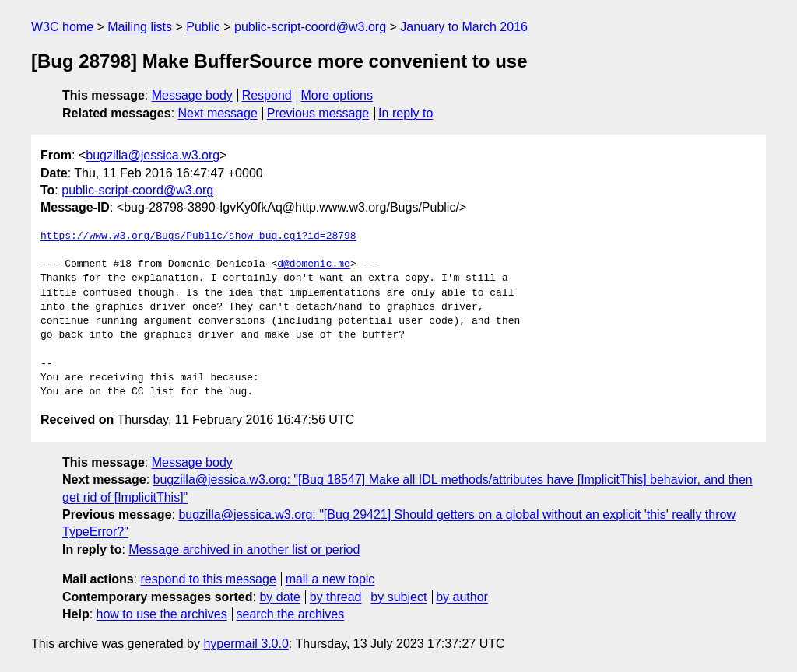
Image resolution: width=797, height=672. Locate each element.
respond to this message (208, 579)
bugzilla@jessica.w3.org (153, 155)
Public (203, 27)
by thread (336, 597)
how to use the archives (162, 614)
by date (279, 597)
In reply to (406, 113)
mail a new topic (330, 579)
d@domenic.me (314, 264)
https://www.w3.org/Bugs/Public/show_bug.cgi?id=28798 (198, 236)
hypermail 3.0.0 (246, 644)
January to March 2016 (464, 27)
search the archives (291, 614)
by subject (398, 597)
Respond (267, 95)
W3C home (62, 27)
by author (462, 597)
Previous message (318, 113)
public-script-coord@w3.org (310, 27)
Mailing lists (140, 27)
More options (337, 95)
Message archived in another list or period (244, 549)
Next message (218, 113)
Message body (192, 95)
